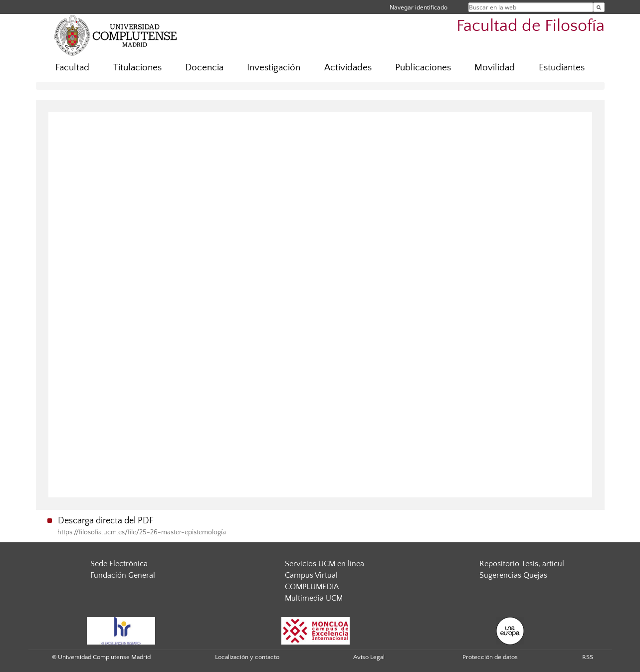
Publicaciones (423, 68)
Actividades (348, 68)
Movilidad (495, 68)
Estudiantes (562, 68)
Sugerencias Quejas (513, 575)
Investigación (274, 68)
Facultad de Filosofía (531, 26)
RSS (588, 657)
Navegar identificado (419, 7)
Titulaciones (137, 68)
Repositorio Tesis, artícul (522, 564)
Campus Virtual (311, 575)
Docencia (204, 68)
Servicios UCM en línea (324, 564)
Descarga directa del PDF (106, 521)
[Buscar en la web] (599, 7)
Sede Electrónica (119, 564)
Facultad (72, 68)
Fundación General (123, 575)
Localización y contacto (247, 657)
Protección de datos (490, 657)
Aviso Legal (369, 657)
